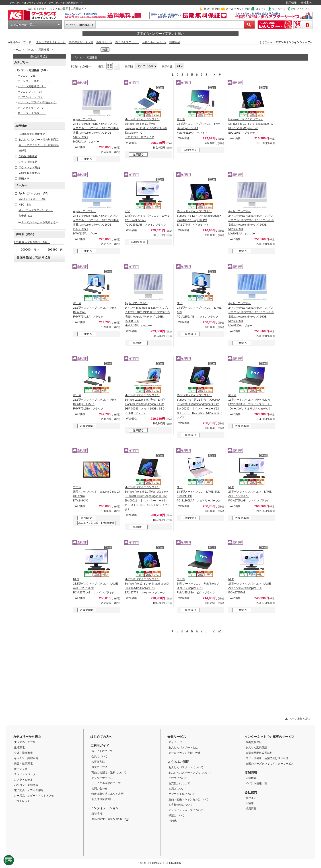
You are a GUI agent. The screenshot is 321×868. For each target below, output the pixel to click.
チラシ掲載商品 (28, 162)
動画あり (24, 179)
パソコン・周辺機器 (78, 25)
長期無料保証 (254, 742)
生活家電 (19, 748)
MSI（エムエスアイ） (36, 210)
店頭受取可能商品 (29, 173)
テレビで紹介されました (51, 42)
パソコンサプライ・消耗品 (37, 102)
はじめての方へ (38, 9)
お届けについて (178, 789)
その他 (173, 821)
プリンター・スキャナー (36, 81)
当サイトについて (102, 751)
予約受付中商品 (28, 156)
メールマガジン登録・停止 (185, 753)
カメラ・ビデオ (23, 780)
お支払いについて (179, 783)
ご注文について (178, 778)
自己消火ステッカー (127, 42)
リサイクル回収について (106, 783)
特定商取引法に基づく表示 (107, 794)
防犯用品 (175, 42)
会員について (99, 756)
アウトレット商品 (29, 167)
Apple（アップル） (34, 194)
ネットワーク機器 (32, 113)
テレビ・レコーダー (26, 774)
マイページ (279, 9)
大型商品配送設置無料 (259, 753)
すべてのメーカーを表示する (38, 222)
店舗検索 (251, 778)
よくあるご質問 (59, 9)
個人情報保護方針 (102, 799)
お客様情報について (181, 805)
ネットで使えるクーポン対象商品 (39, 145)
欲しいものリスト (302, 9)
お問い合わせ (99, 789)
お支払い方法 (99, 767)
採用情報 (291, 3)
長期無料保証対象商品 (32, 134)
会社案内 (306, 3)
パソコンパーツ (30, 97)
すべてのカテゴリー (26, 742)
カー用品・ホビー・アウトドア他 (34, 796)
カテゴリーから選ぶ (23, 25)
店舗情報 (251, 772)
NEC (26, 205)
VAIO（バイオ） (32, 199)
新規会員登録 (212, 9)
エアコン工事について (182, 794)
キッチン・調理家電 (26, 758)
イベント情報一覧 (256, 783)
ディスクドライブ (32, 108)
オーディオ (21, 769)
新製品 (23, 151)
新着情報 (97, 814)
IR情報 (250, 803)
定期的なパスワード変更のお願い (160, 34)
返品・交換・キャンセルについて (189, 799)
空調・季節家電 (23, 753)
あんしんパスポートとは (183, 748)
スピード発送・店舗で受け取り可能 (267, 758)
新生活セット (104, 42)
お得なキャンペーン (154, 42)
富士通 (27, 216)
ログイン (261, 9)
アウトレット (22, 801)
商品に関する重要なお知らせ (110, 819)
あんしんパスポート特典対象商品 (39, 140)
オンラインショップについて (186, 810)
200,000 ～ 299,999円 (32, 242)
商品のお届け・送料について (109, 772)
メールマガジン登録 (238, 9)
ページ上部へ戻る (300, 719)
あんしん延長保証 (256, 748)
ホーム (17, 50)
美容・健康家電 (23, 764)
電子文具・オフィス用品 (29, 790)
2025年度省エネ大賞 (81, 42)
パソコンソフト (30, 92)
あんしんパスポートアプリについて (190, 773)
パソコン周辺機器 (32, 86)
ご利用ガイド (79, 9)
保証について (177, 815)
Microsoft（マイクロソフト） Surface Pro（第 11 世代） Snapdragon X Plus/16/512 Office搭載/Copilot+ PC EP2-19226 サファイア (146, 128)
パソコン (28, 76)
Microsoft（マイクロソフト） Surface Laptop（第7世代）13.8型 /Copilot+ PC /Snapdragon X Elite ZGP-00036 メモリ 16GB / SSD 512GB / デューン (145, 404)
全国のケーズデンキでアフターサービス (270, 764)
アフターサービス (102, 778)
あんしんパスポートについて (186, 767)
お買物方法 (98, 762)
